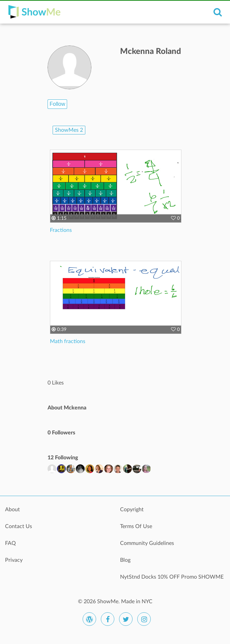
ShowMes (69, 130)
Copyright (132, 510)
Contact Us (19, 526)
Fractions (61, 230)
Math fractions (68, 341)
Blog (125, 560)
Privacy (14, 560)
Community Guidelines (147, 543)
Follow (57, 104)
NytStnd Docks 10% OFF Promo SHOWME (172, 577)
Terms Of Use (136, 526)
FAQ (10, 543)
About (12, 510)
